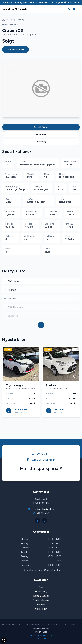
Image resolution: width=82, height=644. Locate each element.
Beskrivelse (41, 134)
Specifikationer (41, 127)
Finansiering (41, 142)
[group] (41, 88)
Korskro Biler (8, 24)
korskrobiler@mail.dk (41, 460)
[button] (69, 111)
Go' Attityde (41, 639)
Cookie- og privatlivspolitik (41, 635)
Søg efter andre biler (15, 49)
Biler (17, 24)
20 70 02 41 (41, 454)
